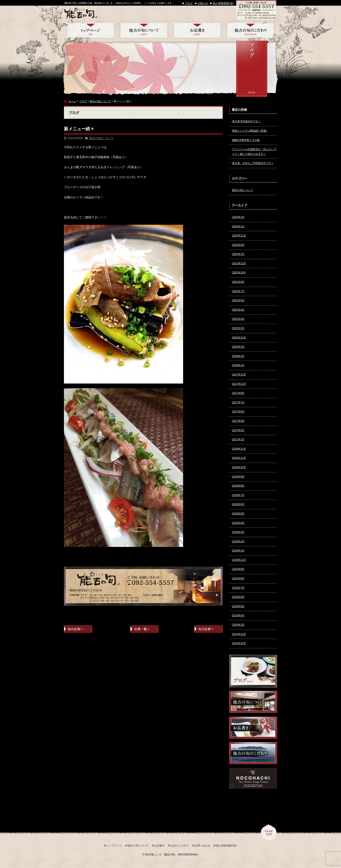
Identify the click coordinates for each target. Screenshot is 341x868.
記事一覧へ (144, 629)
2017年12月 (239, 375)
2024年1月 (238, 226)
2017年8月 (238, 393)
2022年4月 (238, 310)
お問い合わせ (202, 846)
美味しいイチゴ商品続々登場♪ (250, 131)
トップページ (91, 30)
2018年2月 (238, 356)
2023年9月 (238, 245)
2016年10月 (239, 467)
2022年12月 (239, 263)
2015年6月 (238, 597)
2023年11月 (239, 236)
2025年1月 (238, 217)
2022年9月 (238, 282)
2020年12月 (239, 338)
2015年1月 (238, 625)
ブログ (189, 3)
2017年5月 (238, 421)
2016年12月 (239, 449)
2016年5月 (238, 514)
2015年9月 (238, 569)
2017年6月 (238, 412)
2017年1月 (238, 439)
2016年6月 (238, 504)
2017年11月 (239, 384)
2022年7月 (238, 291)
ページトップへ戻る (269, 832)
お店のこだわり (250, 30)
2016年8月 (238, 486)
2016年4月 (238, 523)
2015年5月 (238, 606)
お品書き (197, 30)
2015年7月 (238, 588)
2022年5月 (238, 300)
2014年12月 (239, 634)
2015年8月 (238, 578)
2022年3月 (238, 319)
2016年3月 (238, 532)
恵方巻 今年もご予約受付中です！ (253, 163)
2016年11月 (239, 458)
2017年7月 (238, 402)
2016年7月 (238, 495)
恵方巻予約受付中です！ (246, 121)
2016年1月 (238, 551)
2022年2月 (238, 328)
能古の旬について (144, 30)
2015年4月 (238, 615)
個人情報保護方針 (223, 3)
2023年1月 (238, 254)
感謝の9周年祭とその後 (246, 140)
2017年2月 (238, 430)
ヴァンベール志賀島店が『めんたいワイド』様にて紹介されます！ (254, 152)
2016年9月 (238, 477)
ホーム (72, 101)
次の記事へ (209, 629)
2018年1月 (238, 365)
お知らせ (203, 3)
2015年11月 (239, 560)
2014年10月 (239, 643)
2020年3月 (238, 347)
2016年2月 (238, 541)
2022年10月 (239, 273)
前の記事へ (78, 629)
